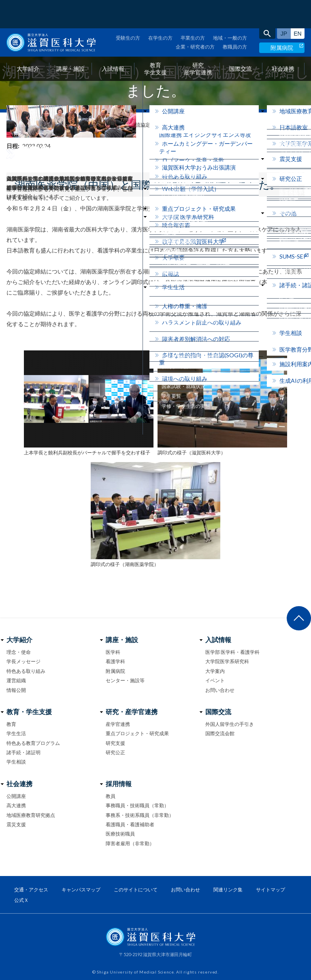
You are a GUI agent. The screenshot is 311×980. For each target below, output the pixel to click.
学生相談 (16, 762)
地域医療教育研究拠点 (31, 815)
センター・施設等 (125, 680)
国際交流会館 (220, 733)
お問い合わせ (220, 690)
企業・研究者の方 (195, 18)
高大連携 (16, 805)
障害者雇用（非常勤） (130, 843)
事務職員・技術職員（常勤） (137, 805)
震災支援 (16, 824)
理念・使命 (19, 652)
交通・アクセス (31, 890)
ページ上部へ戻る (299, 618)
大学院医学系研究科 (227, 661)
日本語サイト (284, 5)
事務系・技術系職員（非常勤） (140, 815)
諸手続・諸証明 (23, 752)
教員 (111, 796)
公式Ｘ (21, 900)
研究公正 (115, 752)
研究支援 (115, 743)
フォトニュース (40, 125)
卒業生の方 (193, 10)
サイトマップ (271, 890)
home (10, 125)
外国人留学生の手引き (230, 724)
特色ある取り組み (26, 671)
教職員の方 (235, 18)
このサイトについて (136, 890)
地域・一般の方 (230, 10)
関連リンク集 (228, 890)
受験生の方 (128, 10)
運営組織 (16, 680)
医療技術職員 (120, 834)
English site (298, 5)
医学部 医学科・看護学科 (232, 652)
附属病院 (282, 19)
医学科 (113, 652)
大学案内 (215, 671)
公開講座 (16, 796)
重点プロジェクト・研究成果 (137, 733)
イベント (215, 680)
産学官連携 (118, 724)
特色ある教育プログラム (33, 743)
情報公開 (16, 690)
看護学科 (115, 661)
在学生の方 (160, 10)
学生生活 (16, 733)
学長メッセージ (23, 661)
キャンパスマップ (81, 890)
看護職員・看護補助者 (130, 824)
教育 (11, 724)
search (267, 5)
